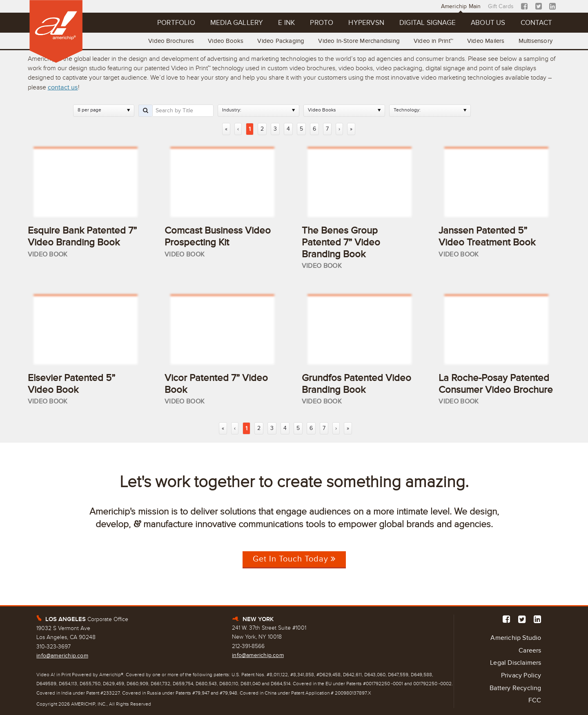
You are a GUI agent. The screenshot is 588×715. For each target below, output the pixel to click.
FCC (535, 700)
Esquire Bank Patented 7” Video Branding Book (82, 236)
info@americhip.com (62, 656)
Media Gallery (237, 23)
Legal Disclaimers (516, 663)
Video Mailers (486, 41)
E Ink (286, 23)
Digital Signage (428, 23)
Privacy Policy (521, 675)
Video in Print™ (433, 41)
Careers (530, 650)
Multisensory (536, 41)
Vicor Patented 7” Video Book (216, 384)
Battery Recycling (515, 688)
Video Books (226, 41)
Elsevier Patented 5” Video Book (71, 384)
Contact (536, 23)
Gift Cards (501, 6)
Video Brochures (171, 41)
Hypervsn (366, 23)
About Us (488, 23)
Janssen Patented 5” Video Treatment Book (487, 236)
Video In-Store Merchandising (359, 41)
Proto (322, 23)
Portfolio (176, 23)
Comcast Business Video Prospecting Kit (218, 236)
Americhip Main (461, 6)
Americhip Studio (516, 638)
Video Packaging (281, 41)
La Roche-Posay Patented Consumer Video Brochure (496, 384)
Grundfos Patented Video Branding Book (356, 384)
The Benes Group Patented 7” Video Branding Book (341, 242)
